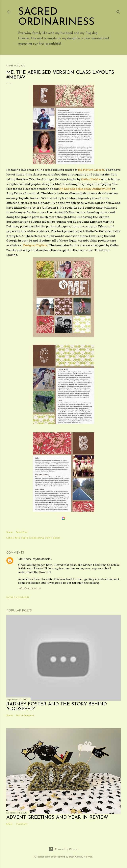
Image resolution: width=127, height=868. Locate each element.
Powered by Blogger (63, 849)
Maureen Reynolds (31, 559)
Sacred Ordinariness (56, 17)
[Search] (118, 11)
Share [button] (10, 532)
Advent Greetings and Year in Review (57, 817)
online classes (53, 538)
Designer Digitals (35, 245)
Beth (17, 538)
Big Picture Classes (91, 170)
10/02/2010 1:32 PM (29, 588)
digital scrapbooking (32, 538)
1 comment (22, 824)
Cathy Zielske (91, 179)
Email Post (22, 532)
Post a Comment (18, 597)
